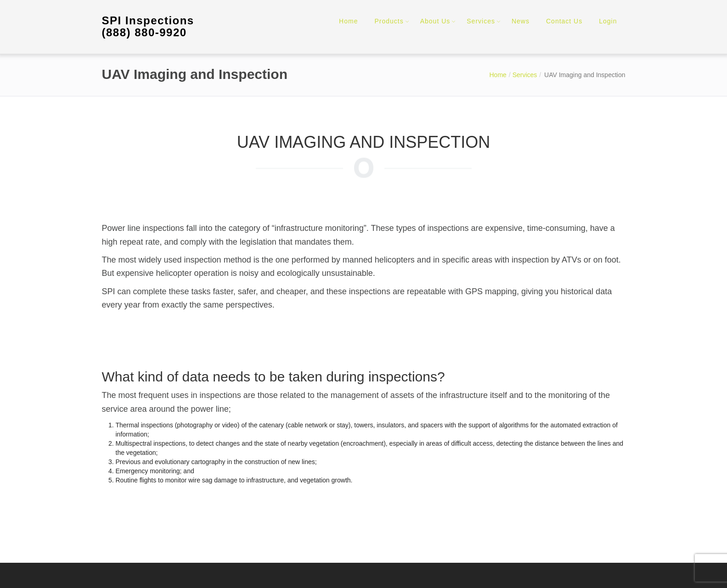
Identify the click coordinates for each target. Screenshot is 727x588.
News (521, 21)
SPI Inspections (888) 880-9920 (148, 26)
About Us (435, 21)
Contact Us (564, 21)
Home (348, 21)
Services (481, 21)
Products (389, 21)
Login (608, 21)
